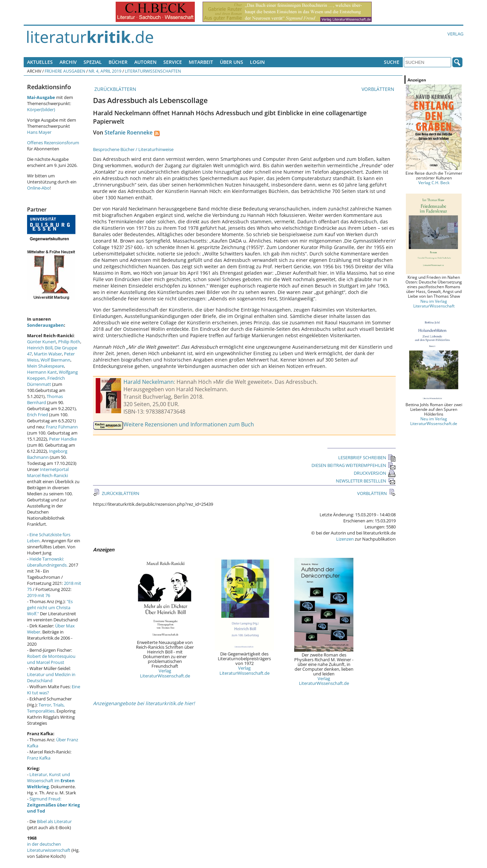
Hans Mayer (39, 132)
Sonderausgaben (45, 325)
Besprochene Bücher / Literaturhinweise (133, 149)
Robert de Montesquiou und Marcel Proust (51, 659)
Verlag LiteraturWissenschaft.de (165, 673)
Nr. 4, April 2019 (105, 71)
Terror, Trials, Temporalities (46, 708)
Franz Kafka (39, 758)
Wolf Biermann (55, 360)
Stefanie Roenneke (129, 132)
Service (173, 62)
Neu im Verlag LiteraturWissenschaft (434, 303)
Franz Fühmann (62, 427)
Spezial (93, 62)
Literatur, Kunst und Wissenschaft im (51, 780)
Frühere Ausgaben (65, 71)
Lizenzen (345, 539)
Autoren (145, 62)
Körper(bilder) (41, 109)
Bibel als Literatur (54, 821)
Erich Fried (38, 415)
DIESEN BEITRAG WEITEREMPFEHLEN (354, 465)
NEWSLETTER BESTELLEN (366, 481)
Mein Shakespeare (45, 366)
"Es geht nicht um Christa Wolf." (50, 607)
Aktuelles (40, 62)
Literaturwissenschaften (153, 71)
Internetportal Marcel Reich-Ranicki (48, 472)
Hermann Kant (42, 372)
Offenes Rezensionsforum (53, 143)
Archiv (68, 62)
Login (257, 62)
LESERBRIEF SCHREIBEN (367, 457)
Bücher (118, 62)
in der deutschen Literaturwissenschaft (49, 847)
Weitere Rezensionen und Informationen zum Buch (189, 424)
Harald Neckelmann (149, 382)
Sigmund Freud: (53, 805)
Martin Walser (48, 354)
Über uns (231, 62)
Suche (392, 62)
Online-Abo (38, 188)
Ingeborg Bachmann (47, 454)
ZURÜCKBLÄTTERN (115, 89)
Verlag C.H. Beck (434, 182)
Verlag (455, 34)
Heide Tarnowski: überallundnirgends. (47, 562)
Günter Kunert (42, 342)
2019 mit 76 (39, 595)
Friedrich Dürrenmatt (46, 381)
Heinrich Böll (40, 348)
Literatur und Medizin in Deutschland (51, 677)
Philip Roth (69, 342)
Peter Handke (63, 439)
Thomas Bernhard (45, 399)
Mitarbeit (201, 62)
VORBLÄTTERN (379, 89)
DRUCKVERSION (375, 473)
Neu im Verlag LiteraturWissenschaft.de (434, 421)
